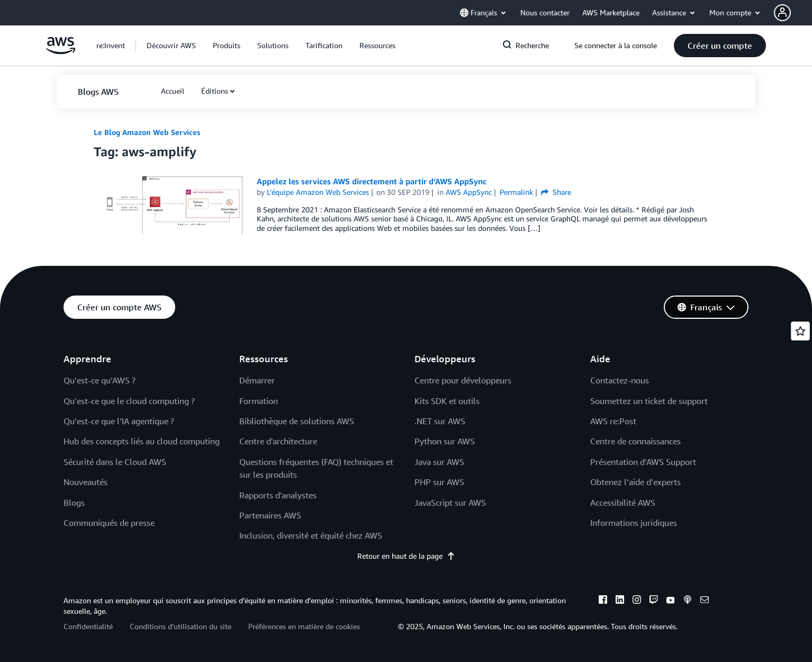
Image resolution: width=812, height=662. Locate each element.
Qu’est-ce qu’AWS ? (100, 380)
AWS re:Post (613, 421)
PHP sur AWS (439, 482)
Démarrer (257, 380)
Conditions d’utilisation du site (181, 626)
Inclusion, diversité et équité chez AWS (311, 535)
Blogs (74, 503)
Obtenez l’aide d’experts (635, 482)
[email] (705, 601)
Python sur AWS (445, 441)
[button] (793, 13)
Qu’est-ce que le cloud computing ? (129, 401)
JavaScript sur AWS (450, 503)
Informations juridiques (634, 523)
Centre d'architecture (278, 441)
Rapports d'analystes (278, 495)
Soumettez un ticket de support (649, 401)
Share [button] (556, 192)
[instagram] (637, 601)
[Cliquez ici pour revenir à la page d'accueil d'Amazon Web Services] (61, 51)
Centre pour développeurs (463, 380)
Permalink (516, 192)
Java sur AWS (439, 462)
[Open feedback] (800, 331)
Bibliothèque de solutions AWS (297, 421)
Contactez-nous (620, 380)
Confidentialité (88, 626)
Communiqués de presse (109, 523)
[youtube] (671, 601)
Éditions (215, 91)
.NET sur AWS (440, 421)
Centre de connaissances (635, 441)
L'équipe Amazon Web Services (318, 192)
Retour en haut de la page (406, 556)
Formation (259, 401)
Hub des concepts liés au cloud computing (142, 441)
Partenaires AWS (270, 515)
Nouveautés (85, 482)
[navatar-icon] (782, 13)
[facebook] (603, 601)
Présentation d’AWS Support (643, 462)
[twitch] (654, 601)
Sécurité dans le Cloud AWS (115, 462)
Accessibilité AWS (623, 503)
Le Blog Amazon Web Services (147, 132)
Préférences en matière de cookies (304, 626)
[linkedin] (620, 601)
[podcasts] (688, 601)
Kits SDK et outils (447, 401)
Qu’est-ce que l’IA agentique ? (119, 421)
